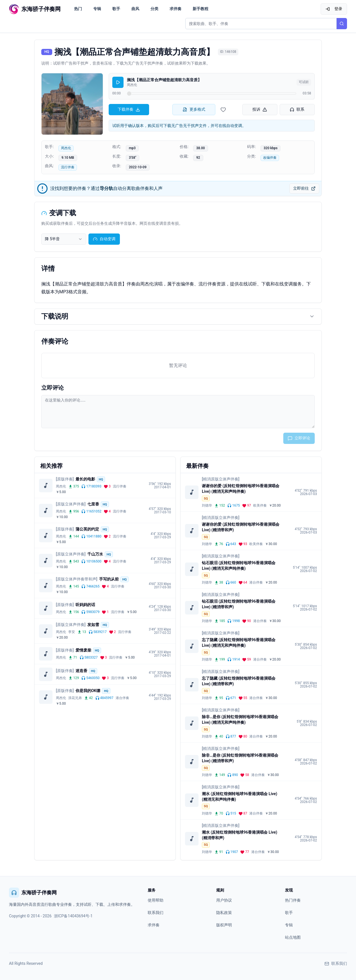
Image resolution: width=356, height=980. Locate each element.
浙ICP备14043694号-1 (73, 916)
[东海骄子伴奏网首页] (35, 9)
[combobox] (64, 239)
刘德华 (207, 505)
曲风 (135, 9)
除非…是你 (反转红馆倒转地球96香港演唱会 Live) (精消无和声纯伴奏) (240, 720)
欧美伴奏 (260, 505)
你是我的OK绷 (88, 691)
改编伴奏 (270, 158)
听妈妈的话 (85, 605)
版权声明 (224, 925)
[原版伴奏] (65, 479)
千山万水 (95, 554)
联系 (297, 109)
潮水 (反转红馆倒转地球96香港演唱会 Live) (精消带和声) (239, 835)
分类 (154, 9)
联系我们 (156, 913)
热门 (78, 9)
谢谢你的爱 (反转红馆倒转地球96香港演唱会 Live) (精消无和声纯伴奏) (241, 489)
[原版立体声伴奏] (71, 504)
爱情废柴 (83, 650)
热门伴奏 (293, 900)
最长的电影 (85, 479)
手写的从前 (109, 579)
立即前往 (304, 188)
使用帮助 (156, 900)
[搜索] (342, 24)
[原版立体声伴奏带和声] (77, 579)
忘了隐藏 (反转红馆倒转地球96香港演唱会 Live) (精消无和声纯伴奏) (239, 643)
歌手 (116, 9)
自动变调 (104, 239)
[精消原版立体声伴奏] (221, 479)
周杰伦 (66, 148)
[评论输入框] (178, 412)
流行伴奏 (68, 167)
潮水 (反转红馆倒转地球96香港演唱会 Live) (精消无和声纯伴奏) (239, 797)
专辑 (97, 9)
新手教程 (200, 9)
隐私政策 (224, 913)
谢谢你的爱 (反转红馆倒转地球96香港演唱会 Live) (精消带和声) (241, 527)
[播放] (118, 82)
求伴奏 (175, 9)
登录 (334, 9)
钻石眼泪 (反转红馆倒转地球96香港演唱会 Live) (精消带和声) (239, 604)
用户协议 (224, 900)
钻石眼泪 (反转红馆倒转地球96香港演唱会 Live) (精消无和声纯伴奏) (239, 566)
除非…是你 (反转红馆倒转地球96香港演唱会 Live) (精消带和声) (240, 758)
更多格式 (194, 109)
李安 (72, 632)
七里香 (93, 504)
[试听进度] (212, 94)
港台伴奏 (122, 698)
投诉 (260, 109)
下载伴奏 (129, 109)
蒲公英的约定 (87, 529)
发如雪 (93, 625)
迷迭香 (81, 671)
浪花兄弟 (75, 698)
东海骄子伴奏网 (33, 893)
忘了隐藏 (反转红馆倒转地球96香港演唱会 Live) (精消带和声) (239, 681)
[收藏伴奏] (223, 110)
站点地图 (293, 937)
